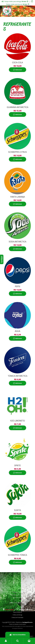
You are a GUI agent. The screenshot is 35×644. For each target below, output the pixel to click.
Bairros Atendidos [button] (18, 635)
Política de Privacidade (17, 617)
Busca (17, 641)
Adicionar (19, 70)
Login (6, 641)
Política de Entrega (17, 615)
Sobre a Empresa (17, 612)
